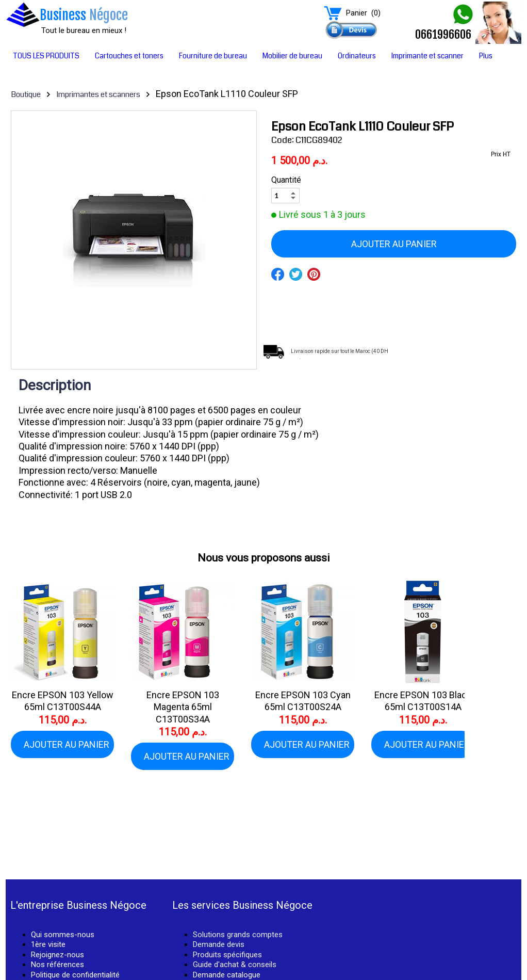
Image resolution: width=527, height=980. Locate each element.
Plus (486, 56)
